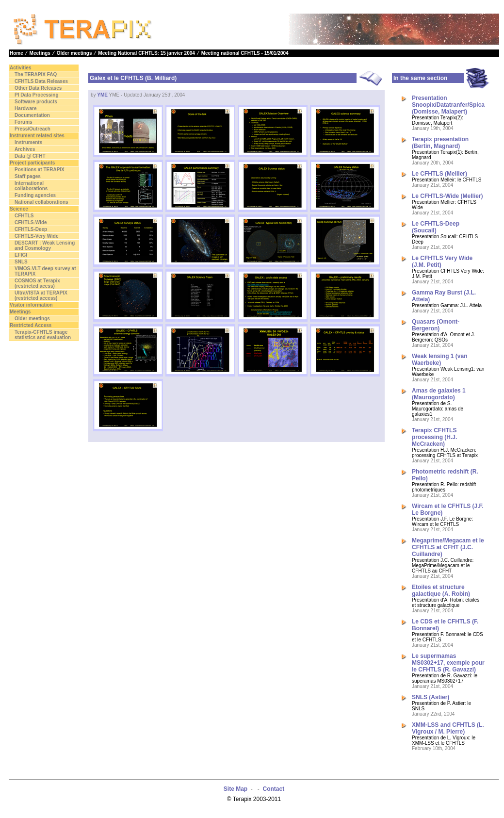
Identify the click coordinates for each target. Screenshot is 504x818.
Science (19, 209)
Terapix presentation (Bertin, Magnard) (440, 143)
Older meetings (74, 53)
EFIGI (21, 255)
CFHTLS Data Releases (41, 81)
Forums (24, 122)
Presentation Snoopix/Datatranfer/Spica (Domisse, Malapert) (448, 105)
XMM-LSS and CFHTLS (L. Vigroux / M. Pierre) (448, 728)
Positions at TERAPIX (40, 170)
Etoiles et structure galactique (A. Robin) (441, 590)
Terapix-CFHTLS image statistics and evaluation (43, 335)
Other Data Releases (38, 88)
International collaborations (31, 186)
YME (102, 95)
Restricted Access (31, 325)
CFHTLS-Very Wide (36, 236)
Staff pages (28, 176)
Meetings (40, 53)
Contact (274, 789)
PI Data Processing (37, 95)
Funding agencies (35, 195)
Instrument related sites (37, 136)
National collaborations (41, 202)
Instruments (28, 142)
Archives (25, 149)
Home (16, 53)
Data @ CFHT (30, 156)
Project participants (32, 163)
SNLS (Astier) (431, 697)
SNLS (21, 262)
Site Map (236, 789)
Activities (20, 68)
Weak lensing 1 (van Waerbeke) (440, 360)
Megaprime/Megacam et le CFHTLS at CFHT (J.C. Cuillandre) (448, 547)
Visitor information (31, 305)
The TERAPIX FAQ (36, 74)
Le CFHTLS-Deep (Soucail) (436, 227)
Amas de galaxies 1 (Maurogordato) (439, 394)
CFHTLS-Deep (31, 229)
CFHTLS (24, 216)
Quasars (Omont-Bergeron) (436, 325)
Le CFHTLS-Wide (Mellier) (447, 196)
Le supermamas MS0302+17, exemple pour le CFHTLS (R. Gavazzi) (448, 663)
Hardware (26, 108)
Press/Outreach (33, 129)
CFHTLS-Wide (31, 222)
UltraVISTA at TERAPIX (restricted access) (41, 295)
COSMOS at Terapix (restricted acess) (37, 283)
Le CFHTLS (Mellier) (439, 174)
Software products (36, 102)
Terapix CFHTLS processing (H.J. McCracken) (434, 437)
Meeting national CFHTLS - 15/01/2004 (245, 53)
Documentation (32, 115)
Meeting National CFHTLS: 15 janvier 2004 (146, 53)
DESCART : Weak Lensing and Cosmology (45, 245)
